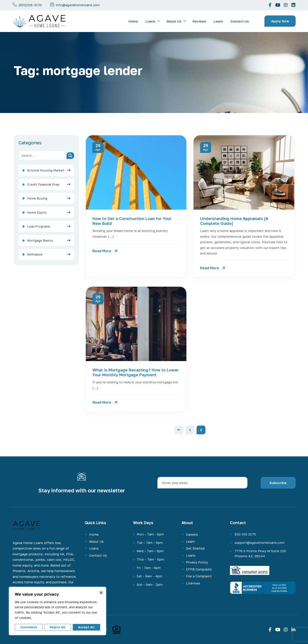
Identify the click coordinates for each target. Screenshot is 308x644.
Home (133, 21)
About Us (176, 21)
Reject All (58, 627)
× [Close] (101, 593)
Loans (153, 21)
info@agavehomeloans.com (78, 5)
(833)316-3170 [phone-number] (30, 5)
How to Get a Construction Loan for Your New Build (132, 221)
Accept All (86, 627)
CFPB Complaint (199, 569)
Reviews (199, 21)
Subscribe (278, 483)
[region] (57, 611)
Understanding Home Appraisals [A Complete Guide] (234, 221)
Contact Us (240, 21)
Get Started (195, 548)
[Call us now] (15, 4)
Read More (102, 251)
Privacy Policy (197, 562)
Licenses (193, 583)
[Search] (70, 156)
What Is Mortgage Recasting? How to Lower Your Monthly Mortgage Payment (136, 372)
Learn (218, 21)
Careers (192, 534)
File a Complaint (199, 576)
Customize (29, 627)
